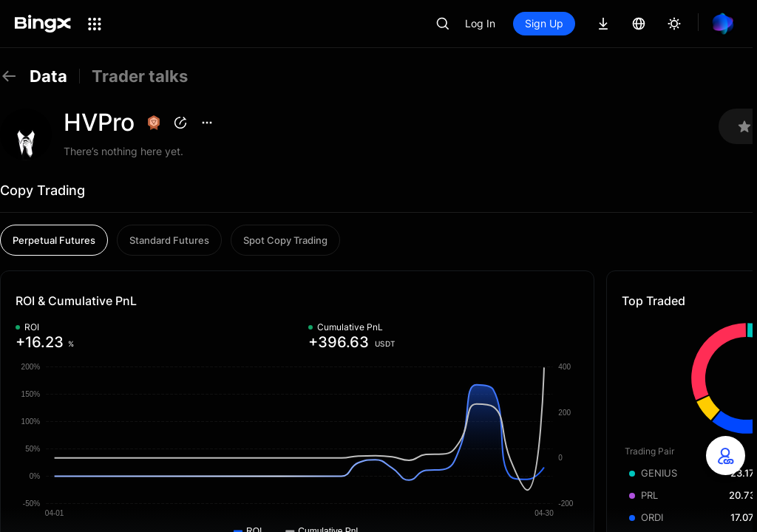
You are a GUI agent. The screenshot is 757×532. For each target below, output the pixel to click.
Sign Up (544, 23)
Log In (480, 23)
